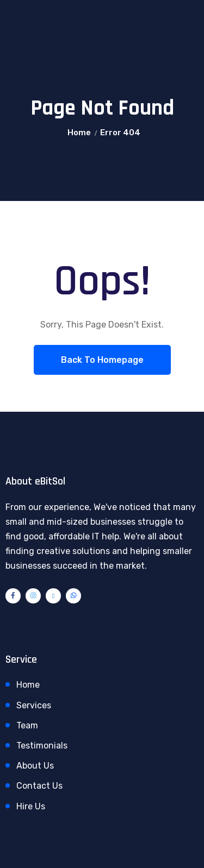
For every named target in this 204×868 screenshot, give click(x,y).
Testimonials (42, 746)
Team (27, 725)
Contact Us (39, 786)
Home (79, 133)
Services (34, 705)
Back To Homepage (102, 360)
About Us (35, 766)
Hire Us (31, 806)
